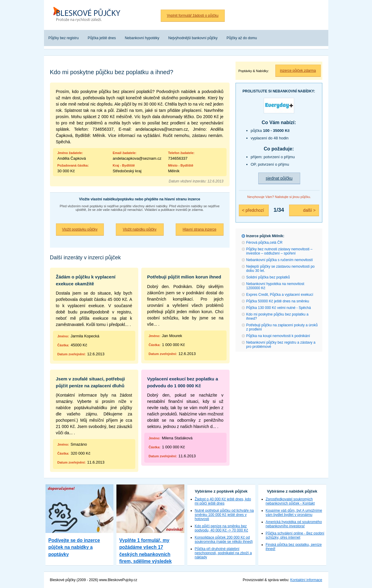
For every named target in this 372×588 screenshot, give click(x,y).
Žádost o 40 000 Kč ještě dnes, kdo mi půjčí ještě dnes (223, 501)
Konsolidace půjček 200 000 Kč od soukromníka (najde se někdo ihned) (224, 540)
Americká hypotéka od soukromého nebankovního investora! (294, 524)
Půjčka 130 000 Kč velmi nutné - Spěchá (279, 308)
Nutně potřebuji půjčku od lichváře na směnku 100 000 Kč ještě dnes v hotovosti (224, 515)
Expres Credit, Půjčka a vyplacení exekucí (280, 295)
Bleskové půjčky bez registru (89, 15)
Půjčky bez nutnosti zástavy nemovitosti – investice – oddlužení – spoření (279, 251)
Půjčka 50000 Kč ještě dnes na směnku (278, 301)
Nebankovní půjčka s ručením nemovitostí (280, 260)
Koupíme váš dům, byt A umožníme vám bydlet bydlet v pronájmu (294, 513)
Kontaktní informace (306, 580)
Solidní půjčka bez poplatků (268, 277)
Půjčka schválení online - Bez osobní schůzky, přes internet (295, 535)
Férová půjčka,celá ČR (264, 243)
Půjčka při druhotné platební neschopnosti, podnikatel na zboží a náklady (223, 553)
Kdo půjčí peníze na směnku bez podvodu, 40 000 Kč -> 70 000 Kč (221, 528)
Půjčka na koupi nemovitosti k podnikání (278, 336)
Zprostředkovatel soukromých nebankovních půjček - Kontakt (290, 501)
